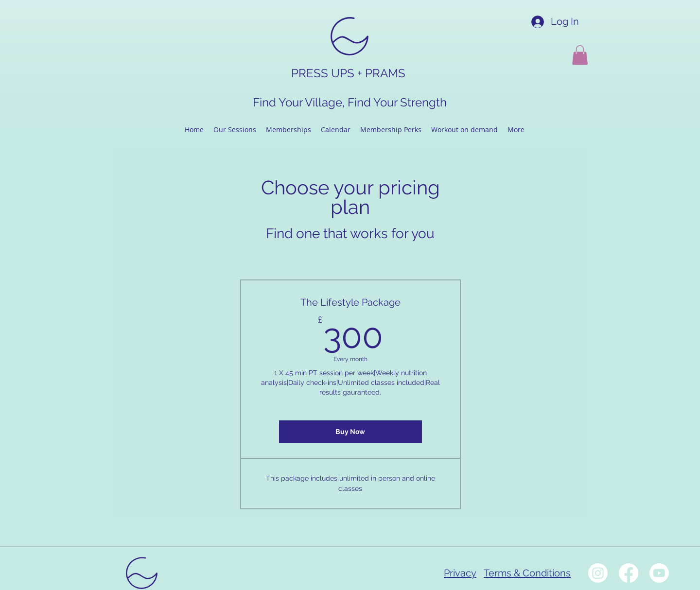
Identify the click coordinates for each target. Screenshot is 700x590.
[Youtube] (659, 573)
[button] (580, 55)
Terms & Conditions (527, 573)
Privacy (460, 573)
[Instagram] (598, 573)
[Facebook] (629, 573)
